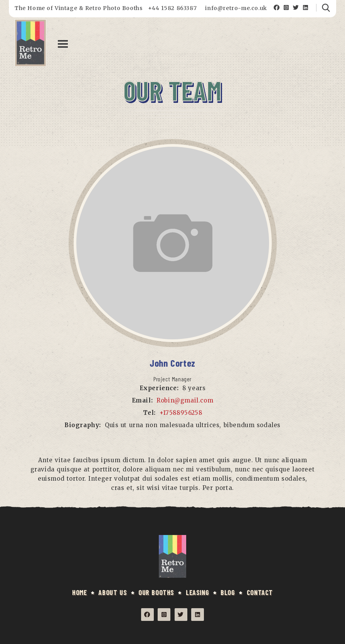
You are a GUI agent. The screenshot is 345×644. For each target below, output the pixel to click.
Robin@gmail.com (185, 400)
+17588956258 (181, 413)
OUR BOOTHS (156, 592)
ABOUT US (113, 592)
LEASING (197, 592)
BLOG (228, 592)
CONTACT (260, 592)
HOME (79, 592)
